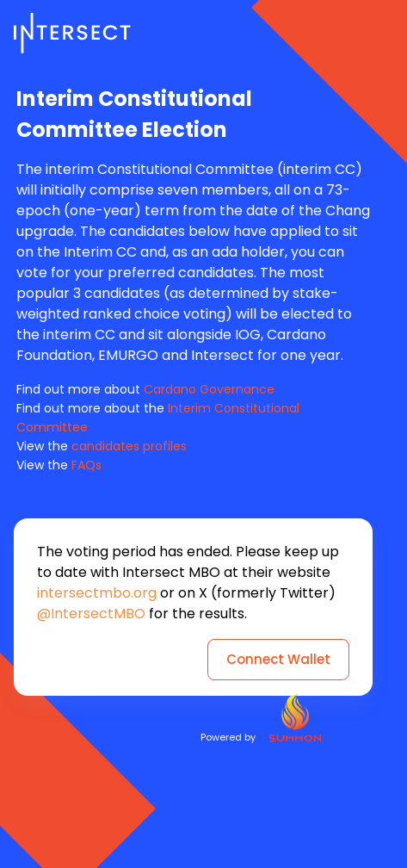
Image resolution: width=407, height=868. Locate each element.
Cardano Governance (209, 389)
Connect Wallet (278, 660)
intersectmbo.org (97, 593)
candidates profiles (129, 446)
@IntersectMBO (91, 614)
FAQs (86, 465)
